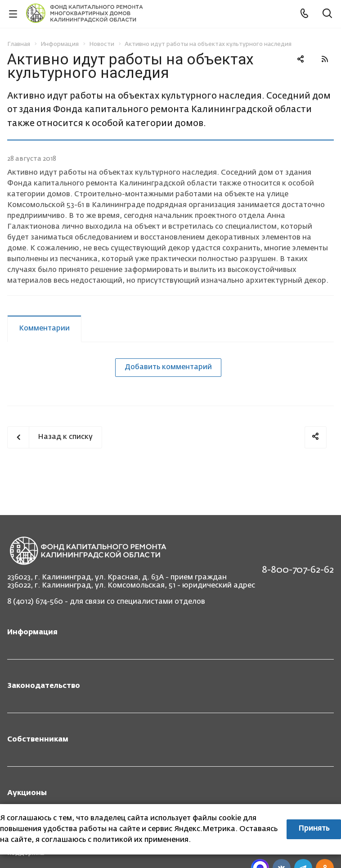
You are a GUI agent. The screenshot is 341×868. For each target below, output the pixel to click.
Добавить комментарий (168, 367)
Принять (314, 829)
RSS (325, 59)
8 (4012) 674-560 (35, 602)
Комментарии (44, 329)
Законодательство (44, 686)
